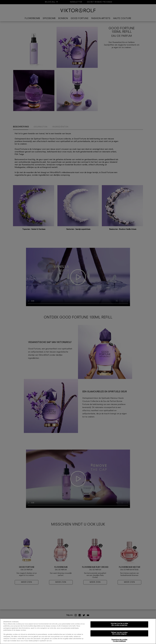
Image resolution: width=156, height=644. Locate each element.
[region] (78, 631)
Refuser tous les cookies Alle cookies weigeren (119, 633)
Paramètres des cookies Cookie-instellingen (119, 640)
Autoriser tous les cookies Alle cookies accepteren (119, 624)
